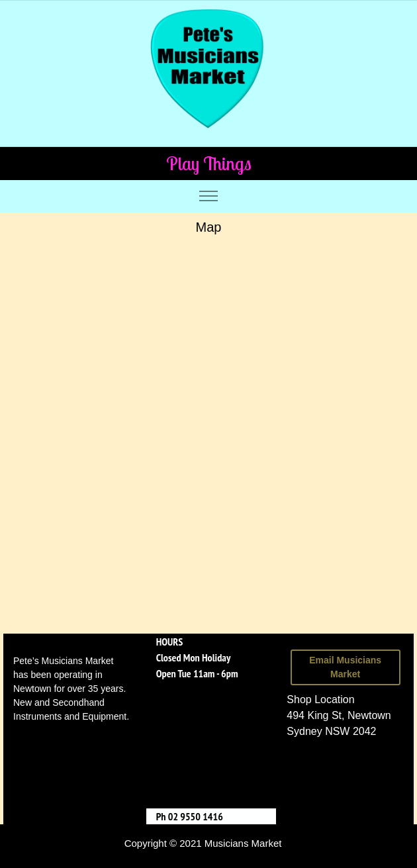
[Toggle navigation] (209, 196)
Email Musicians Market (345, 667)
